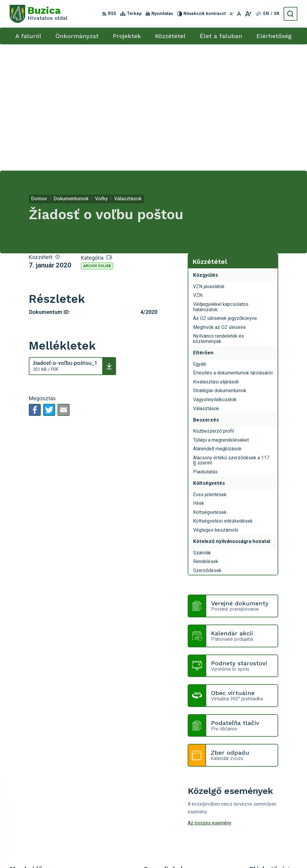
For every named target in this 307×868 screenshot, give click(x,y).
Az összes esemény (210, 697)
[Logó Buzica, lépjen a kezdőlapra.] (39, 14)
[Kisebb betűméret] (231, 14)
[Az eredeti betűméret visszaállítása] (239, 14)
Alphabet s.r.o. (152, 852)
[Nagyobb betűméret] (248, 14)
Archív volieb (97, 140)
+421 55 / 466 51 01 (271, 793)
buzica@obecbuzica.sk (273, 799)
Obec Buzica (219, 852)
